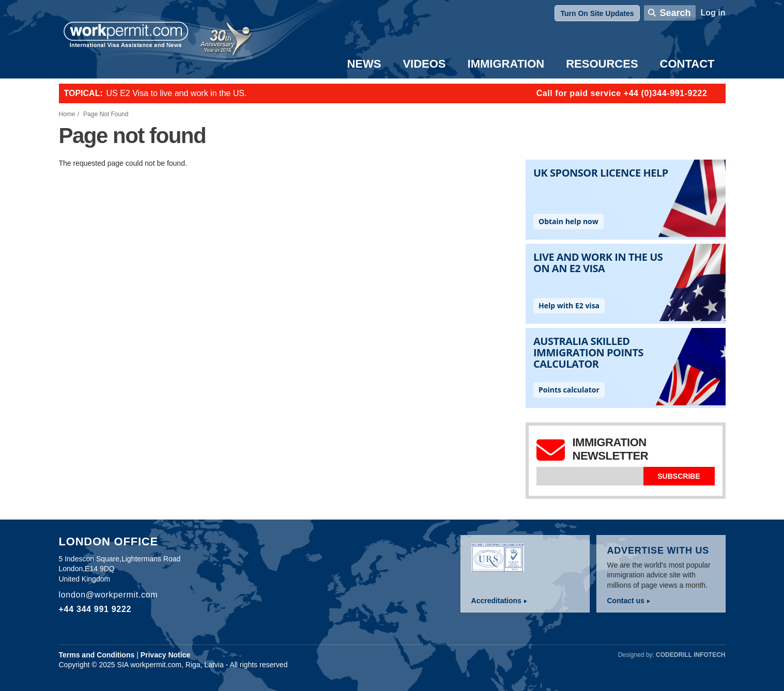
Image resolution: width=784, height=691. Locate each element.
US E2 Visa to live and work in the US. (177, 93)
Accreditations (496, 601)
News (364, 64)
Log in (713, 13)
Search (675, 13)
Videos (424, 64)
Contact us (626, 601)
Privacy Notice (166, 655)
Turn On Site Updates (597, 13)
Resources (602, 64)
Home (67, 114)
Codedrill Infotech (690, 655)
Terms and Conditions (97, 655)
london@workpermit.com (109, 595)
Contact (687, 64)
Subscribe (679, 476)
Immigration (506, 64)
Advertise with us (658, 551)
